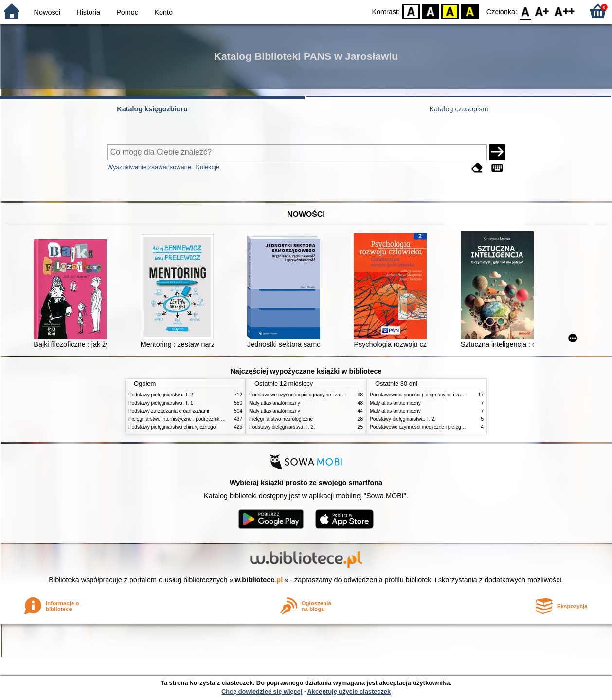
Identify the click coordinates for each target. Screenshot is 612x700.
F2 (565, 11)
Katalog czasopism (459, 109)
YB (450, 11)
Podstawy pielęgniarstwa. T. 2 (161, 395)
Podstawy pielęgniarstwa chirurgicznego (172, 427)
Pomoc (127, 12)
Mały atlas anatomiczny (275, 403)
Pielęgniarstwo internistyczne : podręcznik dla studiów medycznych (201, 419)
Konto (163, 12)
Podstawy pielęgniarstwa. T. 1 (161, 403)
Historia (88, 12)
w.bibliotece (259, 580)
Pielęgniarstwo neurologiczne (281, 419)
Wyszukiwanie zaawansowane (149, 167)
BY (470, 11)
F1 (542, 11)
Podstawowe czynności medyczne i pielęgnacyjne (424, 427)
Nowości (47, 12)
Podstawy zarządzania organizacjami (169, 411)
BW (431, 11)
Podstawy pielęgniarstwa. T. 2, (282, 427)
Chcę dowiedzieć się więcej (262, 691)
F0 (525, 11)
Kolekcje (207, 167)
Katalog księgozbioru (152, 109)
